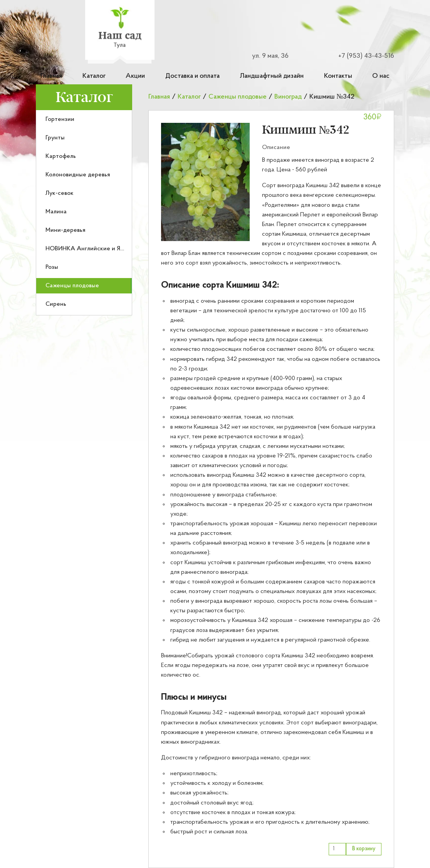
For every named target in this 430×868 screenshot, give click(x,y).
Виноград (288, 97)
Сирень (56, 304)
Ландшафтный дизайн (272, 76)
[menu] (84, 213)
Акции (135, 76)
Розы (52, 267)
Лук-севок (60, 193)
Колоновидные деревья (78, 175)
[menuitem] (84, 119)
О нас (381, 76)
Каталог (94, 76)
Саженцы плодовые (72, 286)
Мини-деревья (66, 230)
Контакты (338, 76)
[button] (205, 182)
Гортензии (60, 119)
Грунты (55, 138)
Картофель (61, 156)
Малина (56, 212)
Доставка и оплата (192, 76)
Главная (51, 76)
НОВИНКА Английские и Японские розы (102, 249)
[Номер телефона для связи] (362, 56)
